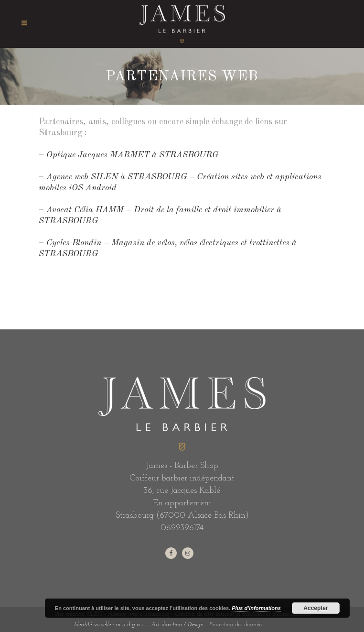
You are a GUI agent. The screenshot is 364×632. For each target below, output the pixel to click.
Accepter (316, 608)
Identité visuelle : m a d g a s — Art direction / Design (139, 625)
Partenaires (278, 625)
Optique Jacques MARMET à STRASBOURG (132, 155)
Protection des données (236, 625)
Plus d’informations (256, 608)
